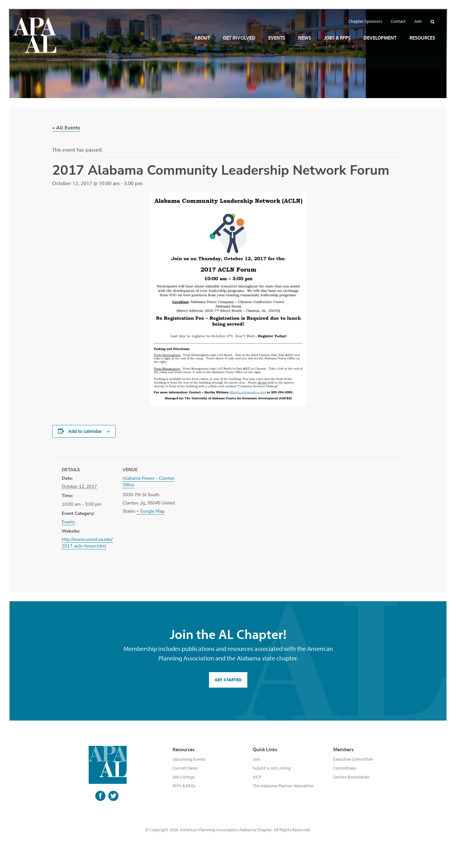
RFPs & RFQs (184, 786)
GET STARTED (228, 680)
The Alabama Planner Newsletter (283, 786)
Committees (345, 768)
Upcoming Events (189, 759)
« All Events (66, 128)
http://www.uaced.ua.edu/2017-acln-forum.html (87, 543)
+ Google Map (151, 511)
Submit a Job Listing (272, 768)
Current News (185, 768)
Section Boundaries (351, 777)
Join (256, 759)
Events (68, 522)
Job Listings (184, 777)
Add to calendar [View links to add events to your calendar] (85, 431)
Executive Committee (353, 759)
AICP (257, 777)
